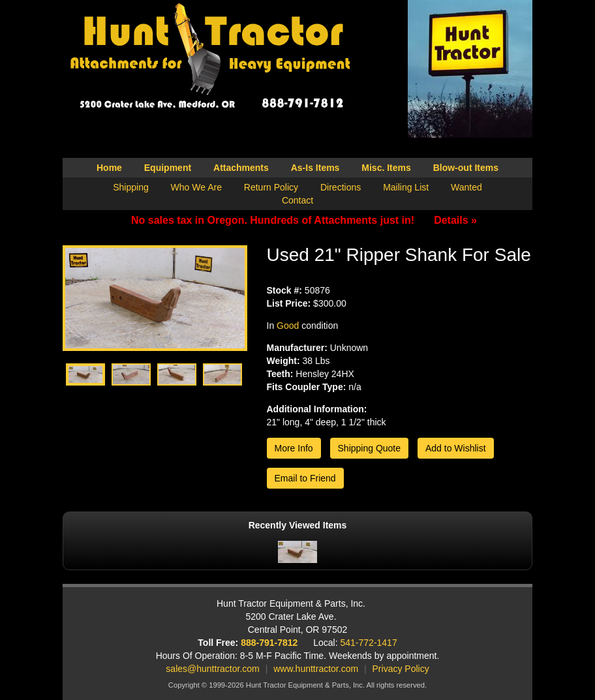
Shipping (131, 187)
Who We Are (196, 187)
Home (109, 168)
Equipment (168, 168)
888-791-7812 (269, 643)
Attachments (241, 168)
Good (288, 326)
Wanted (466, 187)
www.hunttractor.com (316, 669)
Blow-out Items (466, 168)
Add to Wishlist (456, 448)
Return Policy (271, 187)
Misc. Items (386, 168)
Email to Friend (305, 478)
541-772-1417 (369, 643)
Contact (297, 200)
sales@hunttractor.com (212, 669)
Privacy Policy (401, 669)
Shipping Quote (370, 448)
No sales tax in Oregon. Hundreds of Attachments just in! (304, 220)
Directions (341, 187)
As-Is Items (315, 168)
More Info (294, 448)
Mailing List (406, 187)
